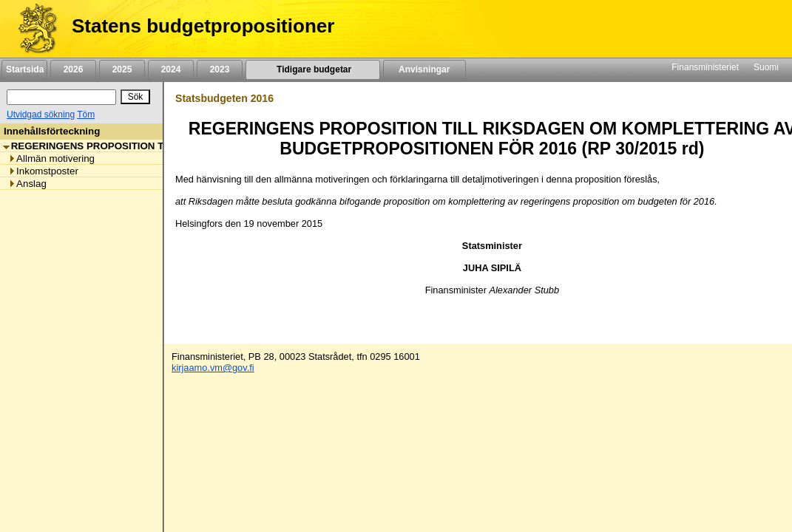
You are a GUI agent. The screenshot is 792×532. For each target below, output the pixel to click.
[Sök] (61, 97)
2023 (220, 69)
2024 (171, 69)
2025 (122, 69)
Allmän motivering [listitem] (51, 158)
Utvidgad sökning (41, 115)
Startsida (24, 69)
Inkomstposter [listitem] (43, 171)
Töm (86, 115)
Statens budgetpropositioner (203, 26)
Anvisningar (424, 69)
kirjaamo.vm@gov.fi (213, 368)
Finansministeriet (705, 67)
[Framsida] (32, 29)
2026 (73, 69)
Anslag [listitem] (27, 184)
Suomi (766, 67)
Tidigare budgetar (312, 69)
